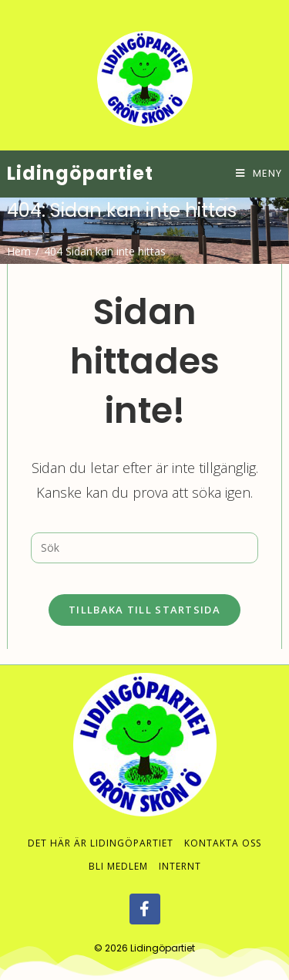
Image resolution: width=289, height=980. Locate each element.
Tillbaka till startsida (144, 610)
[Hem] (19, 251)
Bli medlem (118, 851)
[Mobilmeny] (259, 173)
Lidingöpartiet (80, 173)
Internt (180, 851)
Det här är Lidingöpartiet (101, 828)
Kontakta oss (223, 828)
